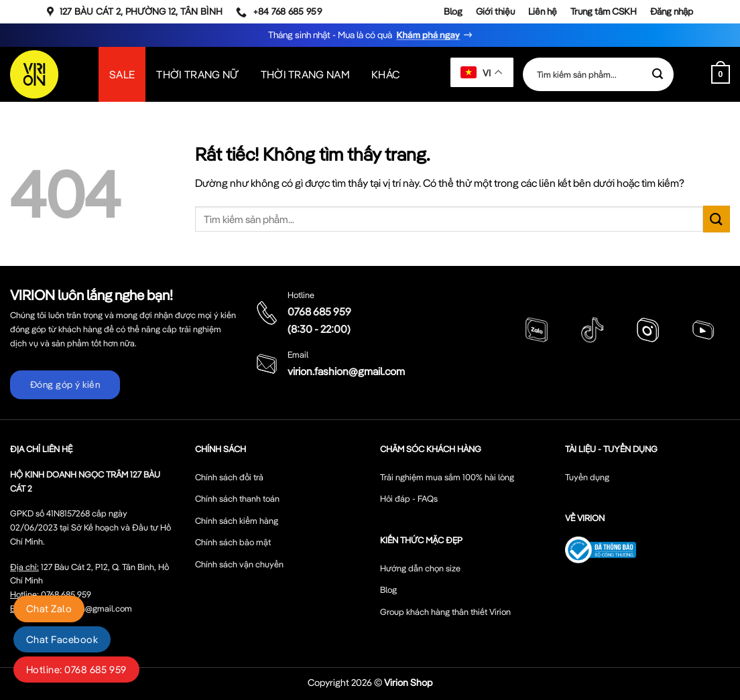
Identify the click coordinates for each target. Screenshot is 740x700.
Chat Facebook (62, 639)
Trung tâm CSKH (604, 11)
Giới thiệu (495, 11)
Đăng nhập (672, 11)
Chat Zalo (49, 609)
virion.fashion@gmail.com (346, 371)
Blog (453, 11)
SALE (122, 74)
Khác (385, 74)
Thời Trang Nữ (197, 74)
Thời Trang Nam (305, 74)
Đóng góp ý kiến (65, 384)
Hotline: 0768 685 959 (76, 670)
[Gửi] (658, 74)
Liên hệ (543, 11)
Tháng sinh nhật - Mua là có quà (370, 35)
